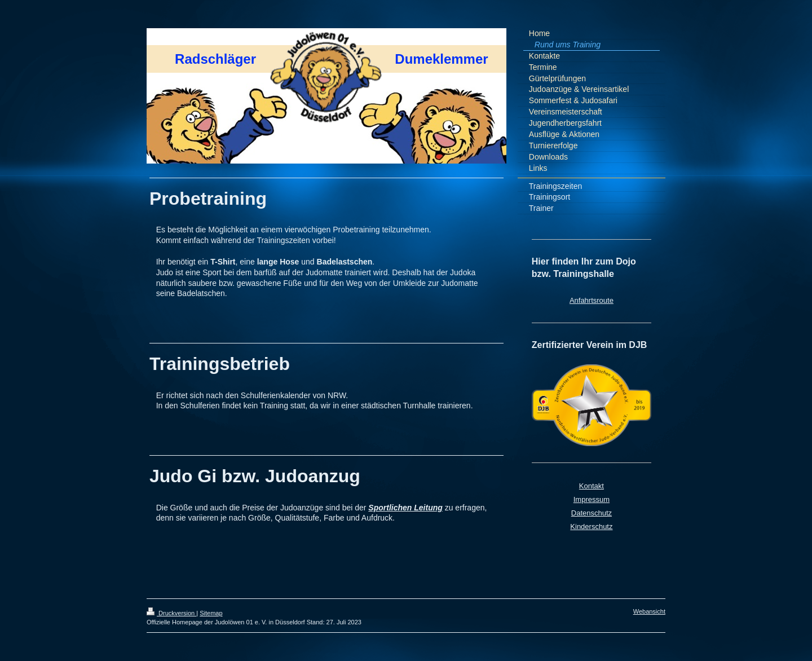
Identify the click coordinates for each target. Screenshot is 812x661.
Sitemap (211, 613)
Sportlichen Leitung (405, 508)
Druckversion (171, 613)
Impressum (592, 499)
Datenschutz (592, 513)
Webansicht (649, 611)
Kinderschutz (591, 526)
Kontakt (592, 486)
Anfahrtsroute (592, 300)
